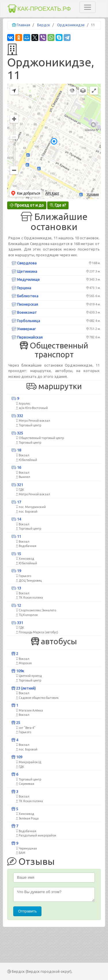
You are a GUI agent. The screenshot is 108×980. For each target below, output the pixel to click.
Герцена (21, 288)
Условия (93, 194)
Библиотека (25, 296)
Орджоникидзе (71, 25)
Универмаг (24, 329)
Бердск (44, 25)
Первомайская (27, 337)
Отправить (27, 911)
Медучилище (26, 279)
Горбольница (26, 321)
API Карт (52, 193)
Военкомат (24, 312)
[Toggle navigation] (88, 7)
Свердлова (24, 263)
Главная (23, 25)
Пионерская (25, 304)
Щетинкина (24, 271)
